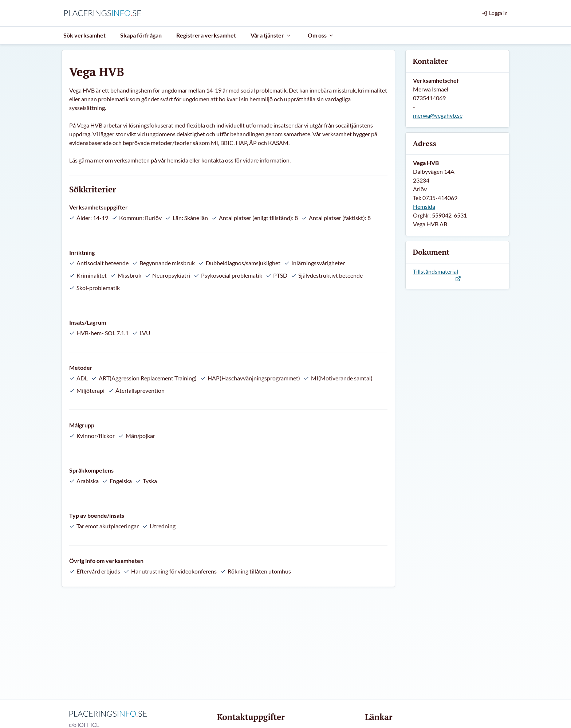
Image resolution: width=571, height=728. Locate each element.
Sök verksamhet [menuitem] (84, 35)
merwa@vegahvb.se (438, 115)
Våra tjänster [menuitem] (271, 35)
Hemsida (424, 206)
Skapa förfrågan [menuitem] (141, 35)
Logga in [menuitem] (495, 13)
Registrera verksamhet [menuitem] (206, 35)
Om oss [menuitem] (321, 35)
